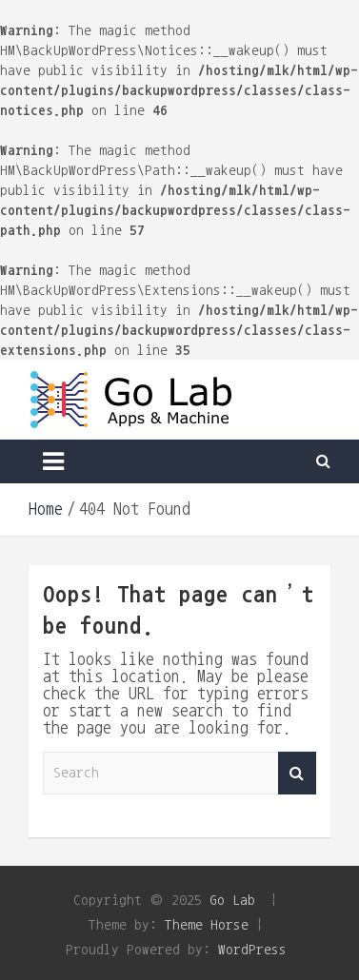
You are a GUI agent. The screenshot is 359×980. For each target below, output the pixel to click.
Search (297, 773)
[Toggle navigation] (53, 461)
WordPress (252, 949)
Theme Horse (207, 924)
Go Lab (232, 900)
